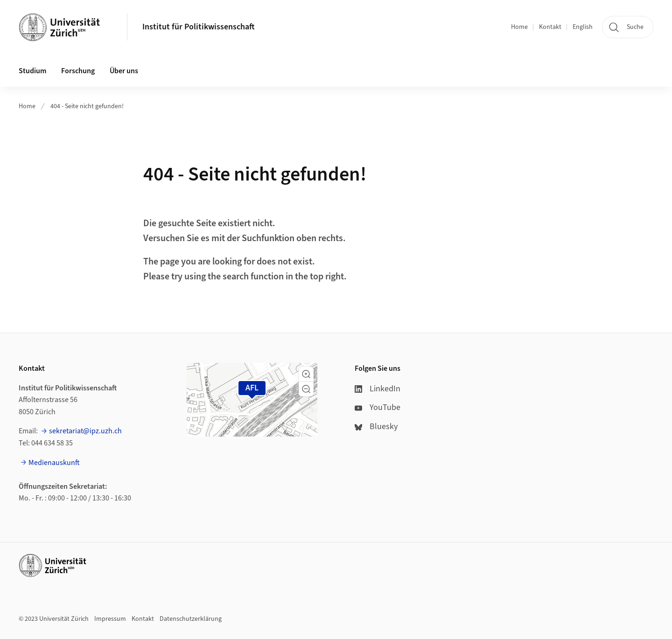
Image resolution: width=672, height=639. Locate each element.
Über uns (124, 71)
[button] (306, 374)
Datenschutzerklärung (191, 619)
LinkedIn (378, 389)
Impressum (110, 619)
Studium (32, 71)
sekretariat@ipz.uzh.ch (85, 431)
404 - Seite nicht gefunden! (87, 106)
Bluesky (376, 427)
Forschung (78, 71)
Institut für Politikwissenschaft (199, 27)
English (583, 27)
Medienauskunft (54, 463)
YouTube (378, 407)
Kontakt (550, 27)
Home (519, 27)
